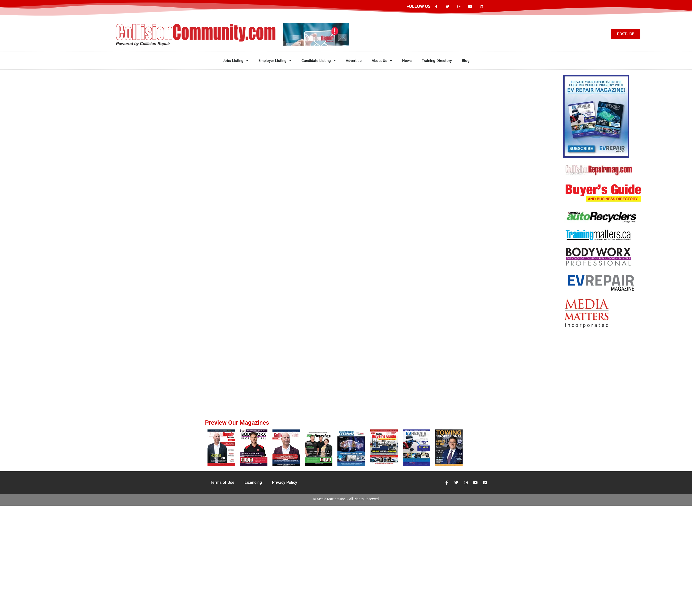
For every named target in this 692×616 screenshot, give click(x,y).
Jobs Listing (235, 61)
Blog (466, 61)
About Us (382, 61)
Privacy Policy (285, 482)
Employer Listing (275, 61)
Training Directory (437, 61)
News (407, 61)
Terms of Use (222, 482)
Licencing (253, 482)
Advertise (354, 61)
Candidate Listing (319, 61)
